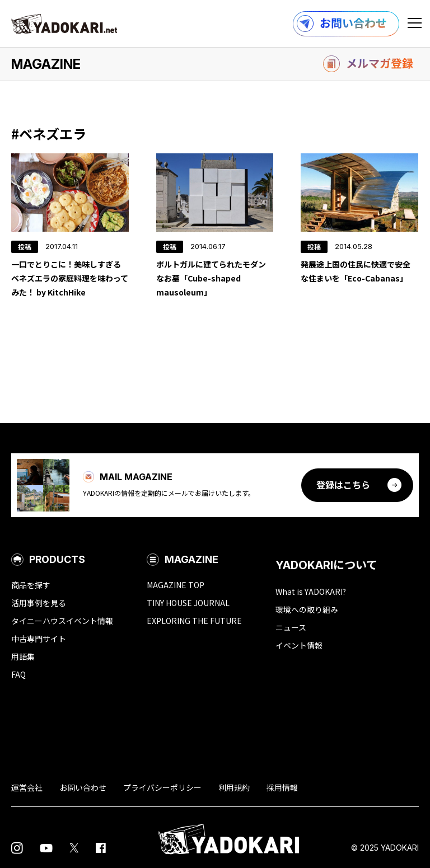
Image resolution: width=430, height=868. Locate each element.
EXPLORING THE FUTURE (194, 621)
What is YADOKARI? (311, 592)
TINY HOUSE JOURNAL (188, 603)
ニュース (291, 627)
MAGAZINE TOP (176, 585)
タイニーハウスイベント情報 (62, 621)
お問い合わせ (83, 787)
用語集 (23, 656)
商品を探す (31, 585)
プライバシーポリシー (162, 787)
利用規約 (234, 787)
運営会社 (27, 787)
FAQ (18, 674)
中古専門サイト (39, 639)
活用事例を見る (39, 603)
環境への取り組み (307, 609)
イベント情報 (299, 645)
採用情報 (282, 787)
